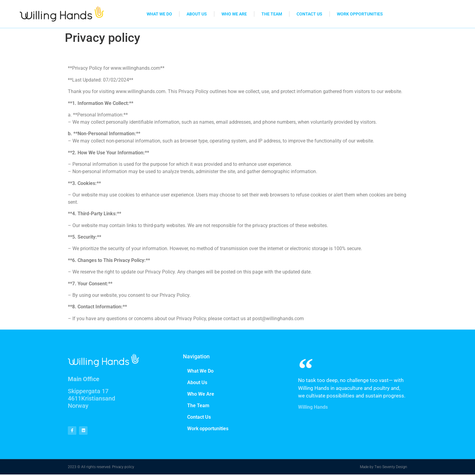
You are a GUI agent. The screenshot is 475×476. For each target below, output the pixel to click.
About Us (197, 14)
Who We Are (234, 14)
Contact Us (309, 14)
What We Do (159, 14)
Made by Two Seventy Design (384, 468)
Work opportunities (360, 14)
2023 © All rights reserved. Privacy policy (101, 468)
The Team (272, 14)
